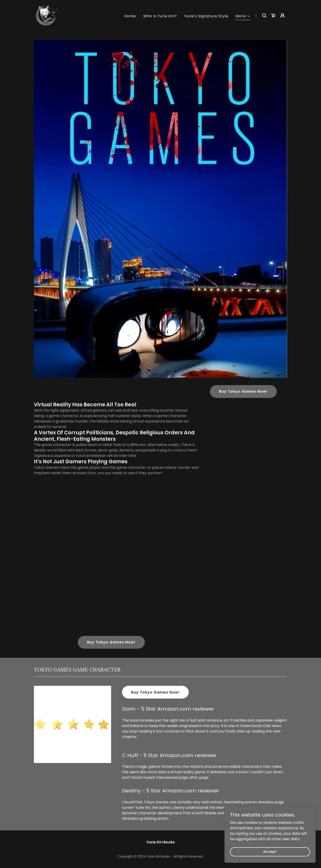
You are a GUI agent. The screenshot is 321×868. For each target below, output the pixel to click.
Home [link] (130, 16)
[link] (46, 15)
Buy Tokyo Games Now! (243, 391)
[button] (243, 17)
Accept (270, 852)
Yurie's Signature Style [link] (206, 16)
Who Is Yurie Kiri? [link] (160, 16)
